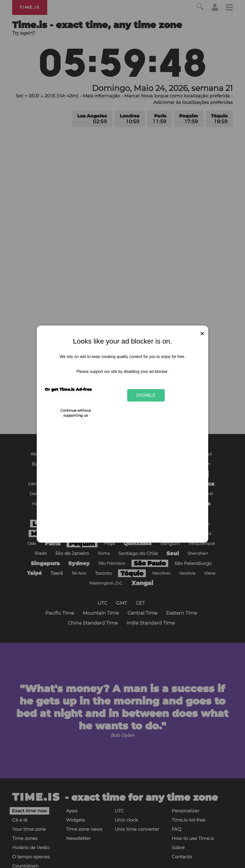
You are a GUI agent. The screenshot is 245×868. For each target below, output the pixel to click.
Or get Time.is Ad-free (68, 390)
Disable (146, 395)
